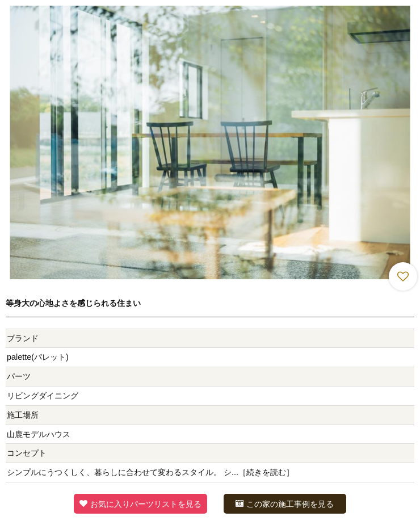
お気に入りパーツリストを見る (140, 504)
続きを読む (266, 472)
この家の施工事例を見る (285, 504)
